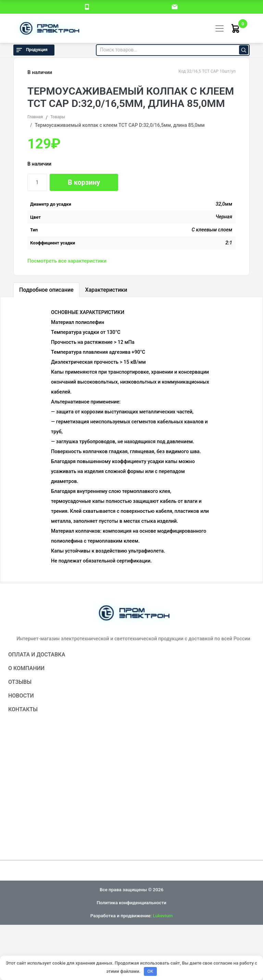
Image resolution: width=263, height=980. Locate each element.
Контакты (23, 709)
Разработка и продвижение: (131, 916)
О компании (26, 668)
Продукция (31, 50)
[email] (175, 7)
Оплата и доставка (37, 655)
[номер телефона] (87, 7)
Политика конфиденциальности (131, 903)
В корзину (84, 182)
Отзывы (20, 682)
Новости (21, 696)
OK (150, 971)
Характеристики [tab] (106, 290)
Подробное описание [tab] (46, 290)
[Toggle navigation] (220, 28)
